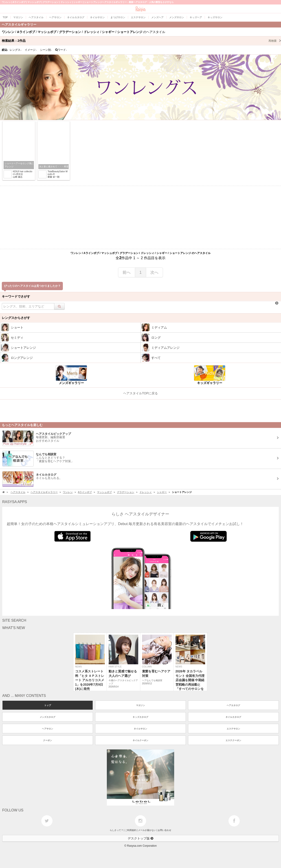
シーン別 (46, 50)
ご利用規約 (131, 830)
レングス (16, 50)
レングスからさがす (16, 318)
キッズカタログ (140, 717)
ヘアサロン (48, 729)
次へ (154, 272)
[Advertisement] (140, 217)
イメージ (31, 50)
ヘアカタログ (233, 705)
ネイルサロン (140, 729)
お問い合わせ (165, 830)
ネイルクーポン (140, 740)
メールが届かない (147, 830)
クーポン (48, 740)
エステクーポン (233, 740)
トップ (48, 705)
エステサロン (233, 729)
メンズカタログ (48, 717)
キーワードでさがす (16, 296)
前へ (127, 272)
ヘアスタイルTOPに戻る (141, 393)
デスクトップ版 (140, 838)
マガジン (140, 705)
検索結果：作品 (141, 41)
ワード (61, 50)
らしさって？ (116, 830)
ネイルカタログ (233, 717)
